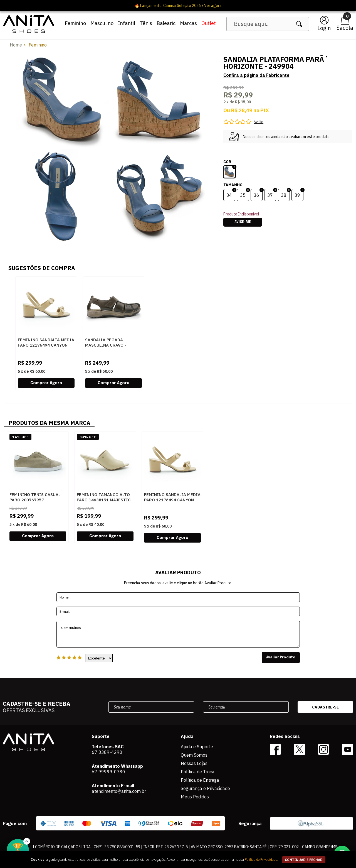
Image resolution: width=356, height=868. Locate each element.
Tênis (146, 23)
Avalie (259, 122)
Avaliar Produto (281, 658)
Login (324, 28)
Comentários (178, 634)
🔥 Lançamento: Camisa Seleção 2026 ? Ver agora (178, 6)
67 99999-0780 (108, 772)
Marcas (188, 23)
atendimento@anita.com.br (119, 791)
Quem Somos (194, 755)
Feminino (75, 23)
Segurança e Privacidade (205, 788)
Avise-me (243, 222)
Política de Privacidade (261, 860)
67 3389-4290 (107, 752)
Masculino (102, 23)
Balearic (166, 23)
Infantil (127, 23)
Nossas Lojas (194, 763)
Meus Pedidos (195, 797)
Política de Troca (198, 772)
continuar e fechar (304, 860)
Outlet (209, 23)
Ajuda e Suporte (197, 747)
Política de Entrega (200, 780)
